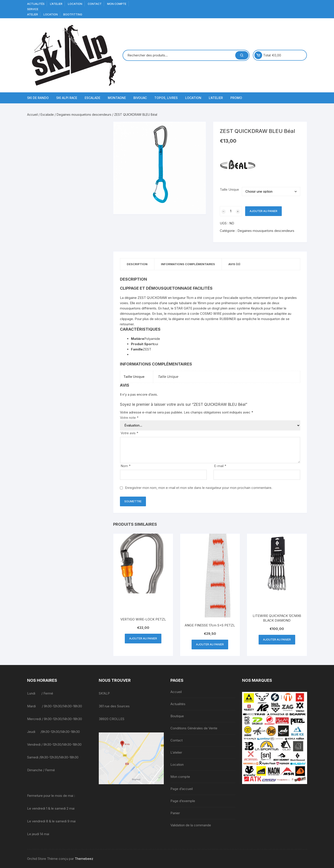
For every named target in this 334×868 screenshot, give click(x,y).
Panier (175, 813)
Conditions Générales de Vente (194, 728)
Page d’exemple (183, 801)
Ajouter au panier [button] (143, 638)
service (33, 9)
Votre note (129, 418)
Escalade (92, 98)
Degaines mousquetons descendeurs (84, 115)
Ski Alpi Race (67, 98)
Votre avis (129, 433)
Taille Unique (229, 189)
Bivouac (140, 98)
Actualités (36, 4)
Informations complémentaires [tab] (188, 264)
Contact (95, 4)
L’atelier (56, 4)
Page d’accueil (182, 789)
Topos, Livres (166, 98)
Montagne (117, 98)
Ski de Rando (38, 98)
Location (75, 4)
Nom (126, 466)
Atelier (33, 14)
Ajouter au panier (263, 211)
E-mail (220, 466)
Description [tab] (137, 264)
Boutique (177, 716)
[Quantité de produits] (231, 211)
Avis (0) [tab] (234, 264)
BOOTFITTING (73, 14)
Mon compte (117, 4)
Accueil (32, 115)
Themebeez (84, 859)
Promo (236, 98)
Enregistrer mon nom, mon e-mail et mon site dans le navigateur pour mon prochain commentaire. (199, 488)
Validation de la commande (191, 825)
